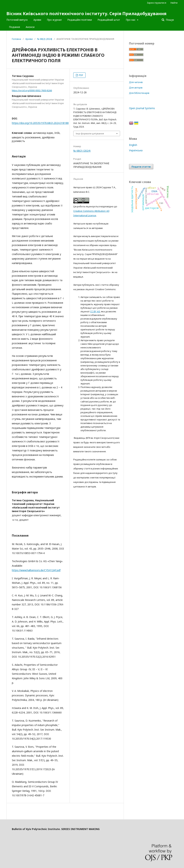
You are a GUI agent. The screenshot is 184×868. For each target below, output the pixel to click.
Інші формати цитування (90, 133)
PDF (81, 75)
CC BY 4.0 (95, 311)
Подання (14, 27)
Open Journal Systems (142, 108)
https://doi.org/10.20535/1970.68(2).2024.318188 (40, 123)
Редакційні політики (80, 20)
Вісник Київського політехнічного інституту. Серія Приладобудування (86, 13)
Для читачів (136, 82)
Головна (16, 39)
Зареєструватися (157, 3)
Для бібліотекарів (139, 93)
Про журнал (54, 20)
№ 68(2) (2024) (45, 39)
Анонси (30, 27)
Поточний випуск (17, 20)
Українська (136, 150)
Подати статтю (141, 167)
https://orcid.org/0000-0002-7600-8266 (32, 91)
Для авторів (136, 88)
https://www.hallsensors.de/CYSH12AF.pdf (36, 570)
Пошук (170, 20)
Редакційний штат (109, 20)
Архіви (37, 20)
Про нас (131, 20)
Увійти (174, 3)
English (133, 145)
